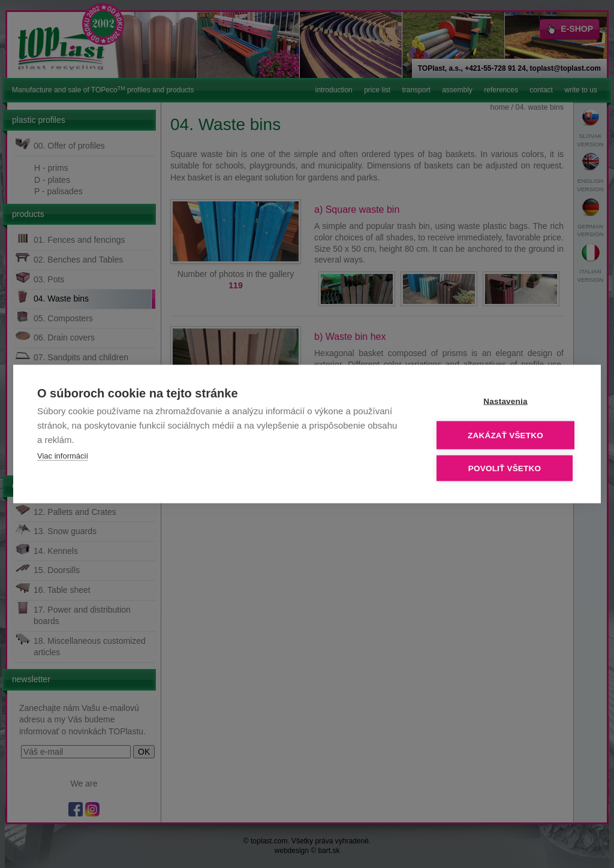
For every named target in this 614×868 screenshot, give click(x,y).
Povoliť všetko (505, 468)
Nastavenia (505, 401)
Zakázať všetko (505, 435)
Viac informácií (63, 456)
